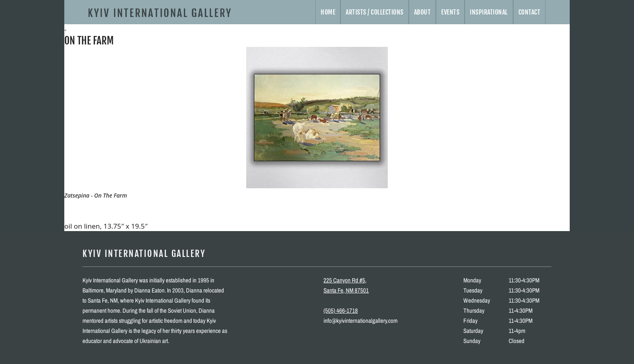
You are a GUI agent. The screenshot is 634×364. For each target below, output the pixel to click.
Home (328, 12)
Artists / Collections (375, 12)
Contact (529, 12)
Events (450, 12)
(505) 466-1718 (341, 310)
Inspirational (489, 12)
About (423, 12)
